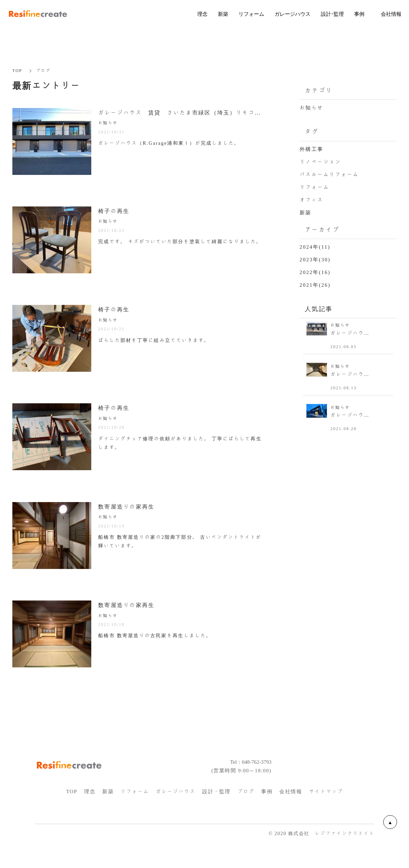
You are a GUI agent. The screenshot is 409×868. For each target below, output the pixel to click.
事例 (267, 807)
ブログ (246, 807)
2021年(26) (315, 285)
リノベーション (320, 162)
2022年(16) (315, 272)
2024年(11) (315, 247)
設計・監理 (216, 807)
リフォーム (314, 187)
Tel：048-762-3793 (247, 777)
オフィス (311, 200)
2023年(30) (315, 260)
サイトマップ (326, 807)
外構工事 (311, 149)
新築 (306, 212)
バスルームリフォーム (329, 174)
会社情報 (291, 807)
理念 (90, 807)
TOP (17, 71)
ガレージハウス (176, 807)
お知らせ (311, 108)
